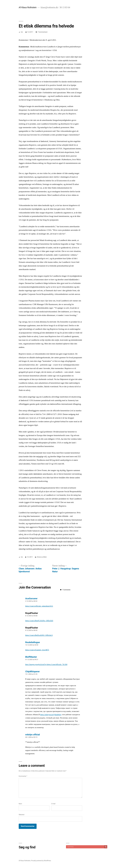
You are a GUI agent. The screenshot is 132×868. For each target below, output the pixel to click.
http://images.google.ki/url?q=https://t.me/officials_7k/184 (46, 664)
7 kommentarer (43, 32)
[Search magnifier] (106, 847)
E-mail (53, 804)
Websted (21, 815)
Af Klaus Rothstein (28, 7)
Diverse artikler (42, 557)
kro (22, 32)
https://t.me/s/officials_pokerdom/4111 (39, 606)
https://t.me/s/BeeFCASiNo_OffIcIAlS (39, 621)
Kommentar (23, 776)
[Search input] (86, 847)
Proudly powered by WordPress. (41, 861)
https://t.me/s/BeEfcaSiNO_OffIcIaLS (39, 635)
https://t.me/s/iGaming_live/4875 (37, 650)
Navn (20, 804)
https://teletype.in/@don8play (51, 715)
